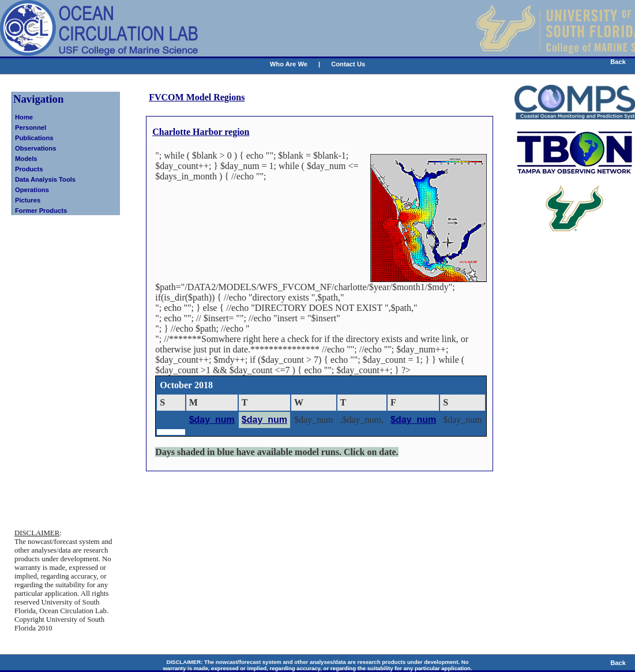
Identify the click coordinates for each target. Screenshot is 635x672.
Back (618, 62)
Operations (32, 190)
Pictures (28, 200)
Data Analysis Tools (45, 179)
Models (26, 159)
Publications (34, 138)
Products (29, 169)
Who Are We (289, 64)
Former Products (41, 211)
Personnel (31, 127)
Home (24, 117)
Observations (36, 148)
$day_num (212, 420)
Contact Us (348, 64)
